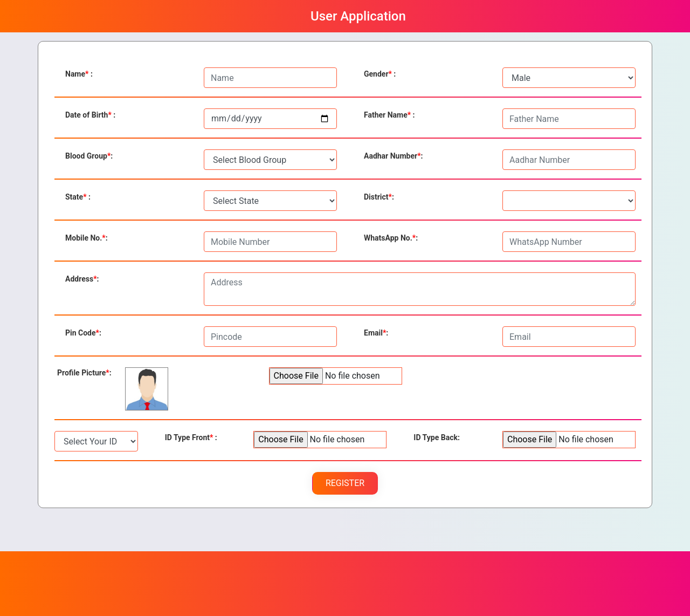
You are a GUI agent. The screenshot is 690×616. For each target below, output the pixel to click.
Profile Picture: (84, 373)
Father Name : (389, 115)
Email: (376, 333)
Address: (82, 279)
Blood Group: (89, 156)
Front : (191, 437)
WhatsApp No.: (391, 238)
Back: (437, 437)
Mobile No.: (87, 238)
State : (78, 197)
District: (379, 197)
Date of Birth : (90, 115)
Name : (79, 74)
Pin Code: (83, 333)
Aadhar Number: (393, 156)
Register (345, 483)
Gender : (380, 74)
